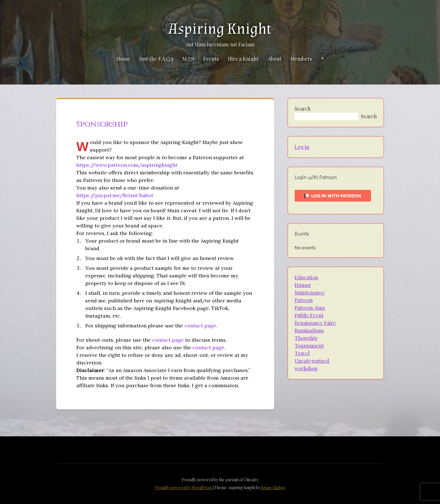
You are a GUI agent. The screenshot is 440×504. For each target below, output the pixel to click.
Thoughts (306, 338)
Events (211, 59)
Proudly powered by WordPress (184, 488)
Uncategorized (312, 361)
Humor (303, 285)
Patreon (304, 300)
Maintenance (310, 293)
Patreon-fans (310, 308)
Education (306, 277)
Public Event (309, 315)
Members (301, 59)
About (275, 59)
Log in (302, 147)
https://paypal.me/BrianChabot (115, 195)
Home (123, 59)
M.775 (188, 59)
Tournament (309, 346)
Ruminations (309, 330)
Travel (302, 353)
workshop (306, 368)
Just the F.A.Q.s (156, 59)
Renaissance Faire (315, 323)
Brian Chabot (273, 488)
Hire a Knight (243, 59)
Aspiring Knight (220, 29)
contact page (200, 326)
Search (303, 109)
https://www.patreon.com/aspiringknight (127, 165)
